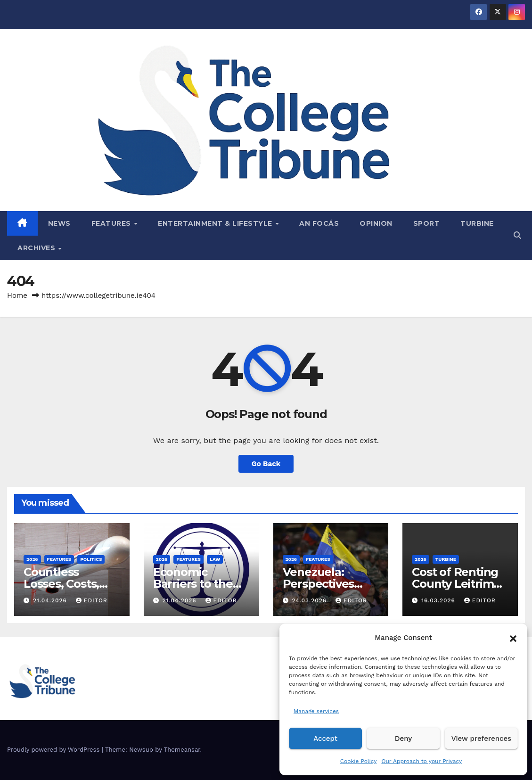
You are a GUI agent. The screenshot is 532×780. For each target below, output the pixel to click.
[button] (513, 638)
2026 (32, 559)
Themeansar (182, 750)
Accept (325, 739)
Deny (403, 739)
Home (17, 296)
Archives (37, 248)
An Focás (319, 223)
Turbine (477, 223)
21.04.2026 (51, 600)
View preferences (481, 739)
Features (112, 223)
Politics (91, 559)
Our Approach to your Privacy (422, 761)
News (59, 223)
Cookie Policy (359, 761)
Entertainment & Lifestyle (216, 223)
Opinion (376, 223)
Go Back (266, 464)
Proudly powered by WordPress (54, 750)
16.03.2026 (439, 600)
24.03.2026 (310, 600)
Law (215, 559)
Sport (427, 223)
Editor (92, 600)
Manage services (316, 711)
